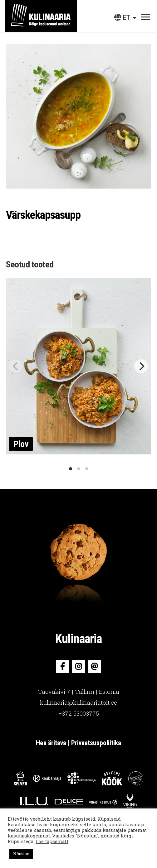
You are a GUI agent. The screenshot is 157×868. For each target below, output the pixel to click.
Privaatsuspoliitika (96, 743)
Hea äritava (51, 743)
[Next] (141, 366)
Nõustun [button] (21, 854)
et (122, 18)
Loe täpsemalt (52, 841)
